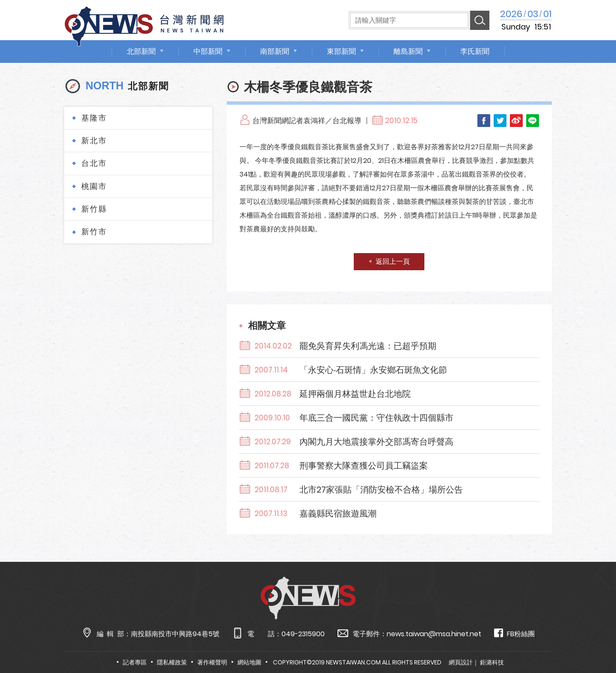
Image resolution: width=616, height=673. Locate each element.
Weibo (516, 121)
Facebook (484, 121)
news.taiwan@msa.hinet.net (434, 634)
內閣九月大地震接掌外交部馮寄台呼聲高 (376, 442)
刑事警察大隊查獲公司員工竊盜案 (364, 466)
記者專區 (135, 662)
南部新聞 (275, 51)
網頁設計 (461, 662)
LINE (533, 121)
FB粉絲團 (514, 633)
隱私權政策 (172, 662)
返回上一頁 (393, 261)
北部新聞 (141, 51)
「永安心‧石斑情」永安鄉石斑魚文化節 (373, 370)
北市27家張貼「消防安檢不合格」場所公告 (381, 490)
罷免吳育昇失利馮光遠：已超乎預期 (368, 346)
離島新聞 (408, 51)
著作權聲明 (212, 662)
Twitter (500, 121)
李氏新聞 (475, 51)
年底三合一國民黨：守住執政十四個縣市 (376, 418)
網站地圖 (249, 662)
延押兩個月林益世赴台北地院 (355, 394)
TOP (593, 642)
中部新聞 (208, 51)
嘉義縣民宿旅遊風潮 (338, 514)
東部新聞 (341, 51)
